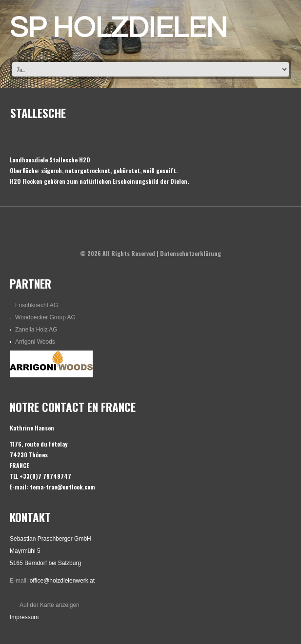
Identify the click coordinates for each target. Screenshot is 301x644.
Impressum (24, 617)
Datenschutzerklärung (191, 253)
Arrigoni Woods (35, 342)
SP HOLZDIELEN (119, 28)
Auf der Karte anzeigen (50, 605)
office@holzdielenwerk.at (62, 581)
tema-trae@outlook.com (62, 487)
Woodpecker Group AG (45, 317)
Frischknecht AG (37, 305)
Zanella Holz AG (36, 330)
